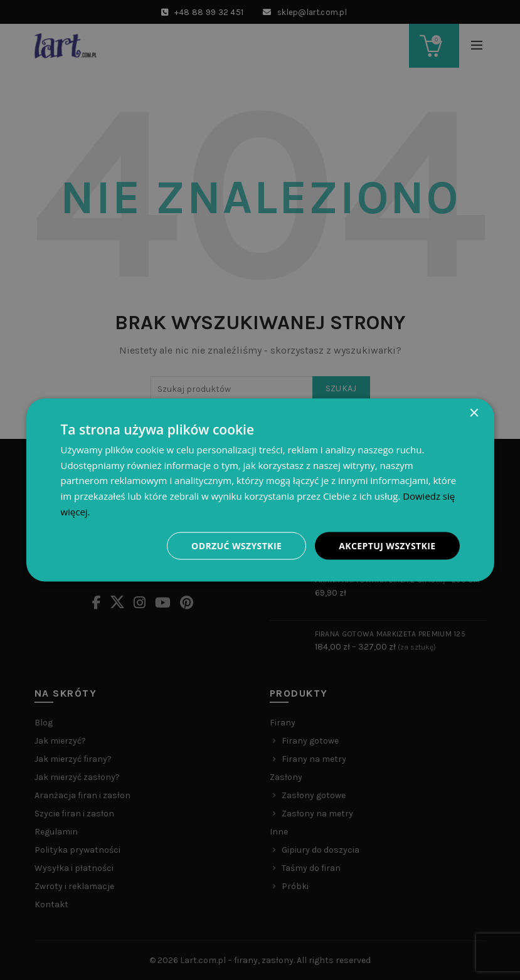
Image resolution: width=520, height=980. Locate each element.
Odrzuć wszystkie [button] (236, 545)
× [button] (474, 413)
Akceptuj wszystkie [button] (387, 545)
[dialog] (260, 490)
